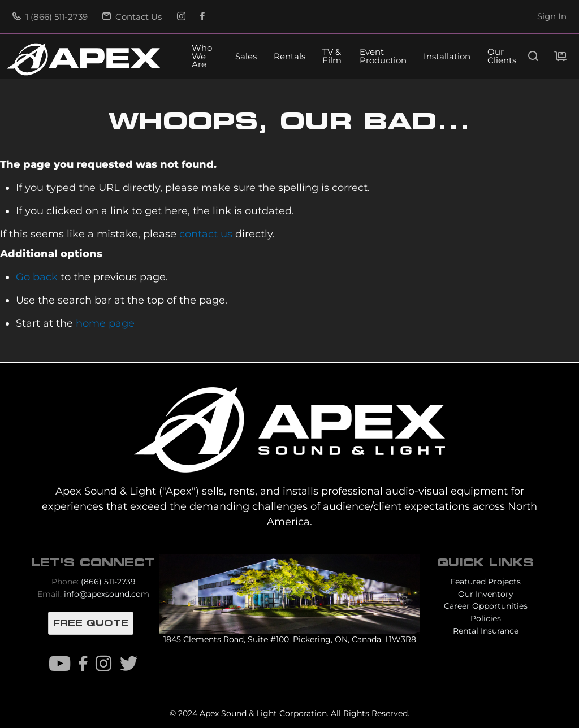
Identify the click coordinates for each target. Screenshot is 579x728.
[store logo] (84, 59)
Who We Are (202, 57)
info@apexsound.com (107, 594)
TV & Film (332, 57)
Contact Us (132, 17)
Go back (37, 277)
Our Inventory (486, 594)
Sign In (552, 16)
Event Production (383, 57)
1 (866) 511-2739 (50, 17)
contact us (206, 234)
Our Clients (502, 57)
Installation (447, 57)
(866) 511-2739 (108, 582)
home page (105, 323)
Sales (246, 57)
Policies (486, 618)
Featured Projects (485, 582)
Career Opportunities (486, 606)
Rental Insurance (486, 631)
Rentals (289, 57)
